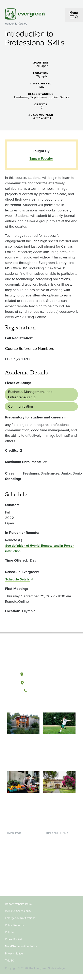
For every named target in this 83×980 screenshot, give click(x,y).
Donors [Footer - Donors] (12, 878)
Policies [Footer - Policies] (10, 932)
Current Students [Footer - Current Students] (19, 839)
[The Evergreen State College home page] (41, 655)
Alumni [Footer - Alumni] (12, 885)
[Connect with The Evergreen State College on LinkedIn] (54, 704)
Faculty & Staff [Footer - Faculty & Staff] (17, 872)
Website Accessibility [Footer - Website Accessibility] (18, 911)
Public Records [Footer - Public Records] (14, 925)
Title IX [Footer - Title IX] (9, 961)
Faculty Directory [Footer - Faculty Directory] (58, 846)
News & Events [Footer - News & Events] (56, 872)
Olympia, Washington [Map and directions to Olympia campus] (41, 673)
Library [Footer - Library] (51, 839)
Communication (21, 406)
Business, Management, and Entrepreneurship (30, 394)
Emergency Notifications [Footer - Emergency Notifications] (20, 918)
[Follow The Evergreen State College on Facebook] (29, 704)
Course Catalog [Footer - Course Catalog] (57, 859)
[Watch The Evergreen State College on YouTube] (37, 704)
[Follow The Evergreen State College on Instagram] (45, 704)
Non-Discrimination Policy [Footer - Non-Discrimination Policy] (21, 946)
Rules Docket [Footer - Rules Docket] (13, 939)
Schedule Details (18, 579)
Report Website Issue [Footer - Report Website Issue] (18, 904)
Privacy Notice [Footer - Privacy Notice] (14, 954)
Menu (74, 13)
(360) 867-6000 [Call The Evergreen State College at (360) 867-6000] (41, 690)
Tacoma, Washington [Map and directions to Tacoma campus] (41, 682)
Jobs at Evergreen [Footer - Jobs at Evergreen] (59, 878)
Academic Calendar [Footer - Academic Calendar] (60, 865)
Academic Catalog (16, 24)
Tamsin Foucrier (41, 158)
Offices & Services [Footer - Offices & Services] (59, 852)
